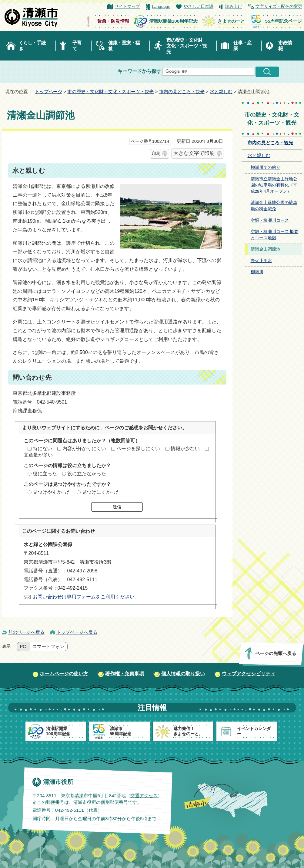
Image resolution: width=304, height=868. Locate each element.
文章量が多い (38, 455)
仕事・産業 (242, 46)
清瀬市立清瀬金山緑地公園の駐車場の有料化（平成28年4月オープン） (274, 185)
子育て (77, 46)
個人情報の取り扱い (183, 674)
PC (23, 647)
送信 (117, 507)
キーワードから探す (139, 71)
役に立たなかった (87, 474)
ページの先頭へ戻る (275, 653)
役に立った (45, 474)
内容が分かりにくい (84, 449)
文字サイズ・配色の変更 (279, 7)
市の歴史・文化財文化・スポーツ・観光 (187, 46)
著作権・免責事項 (125, 674)
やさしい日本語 (199, 7)
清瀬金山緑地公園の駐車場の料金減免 (274, 206)
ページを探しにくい (138, 449)
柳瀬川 (257, 272)
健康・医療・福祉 (124, 46)
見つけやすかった (52, 492)
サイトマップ (127, 7)
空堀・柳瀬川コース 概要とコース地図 (275, 235)
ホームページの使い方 (64, 674)
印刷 (156, 153)
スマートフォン (48, 647)
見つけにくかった (101, 492)
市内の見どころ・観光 (182, 92)
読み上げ (234, 7)
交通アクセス (144, 796)
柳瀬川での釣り (266, 167)
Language (161, 7)
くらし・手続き (32, 46)
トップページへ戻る (77, 632)
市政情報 (285, 46)
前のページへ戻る (26, 632)
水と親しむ (221, 92)
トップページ (48, 92)
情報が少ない (185, 449)
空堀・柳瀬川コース (270, 220)
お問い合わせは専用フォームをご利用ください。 (86, 597)
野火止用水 (261, 261)
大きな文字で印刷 (194, 153)
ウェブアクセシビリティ (249, 674)
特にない (42, 449)
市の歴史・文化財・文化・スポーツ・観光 (110, 92)
